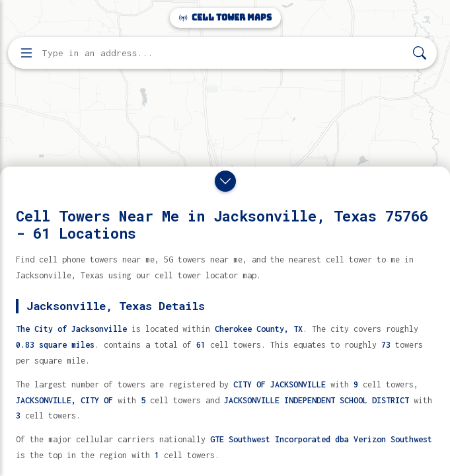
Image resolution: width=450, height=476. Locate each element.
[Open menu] (26, 53)
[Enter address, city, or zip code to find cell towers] (224, 53)
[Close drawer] (225, 181)
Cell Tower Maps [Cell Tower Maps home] (225, 18)
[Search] (420, 53)
